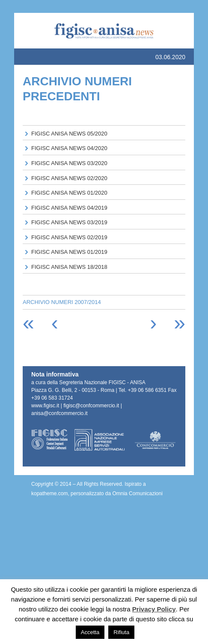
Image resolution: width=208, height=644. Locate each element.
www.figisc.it (45, 406)
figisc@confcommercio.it (91, 406)
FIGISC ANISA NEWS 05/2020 (69, 134)
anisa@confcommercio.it (59, 413)
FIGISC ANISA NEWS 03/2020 (69, 163)
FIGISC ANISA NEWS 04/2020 (69, 148)
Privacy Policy (154, 609)
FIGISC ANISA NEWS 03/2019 (69, 222)
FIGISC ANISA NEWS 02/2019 (69, 237)
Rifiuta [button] (121, 632)
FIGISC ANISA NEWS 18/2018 (69, 267)
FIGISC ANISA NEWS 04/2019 (69, 208)
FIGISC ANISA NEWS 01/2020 (69, 193)
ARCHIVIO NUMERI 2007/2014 (62, 302)
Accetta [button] (90, 632)
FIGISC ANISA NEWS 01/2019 (69, 252)
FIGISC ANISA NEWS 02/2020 (69, 178)
